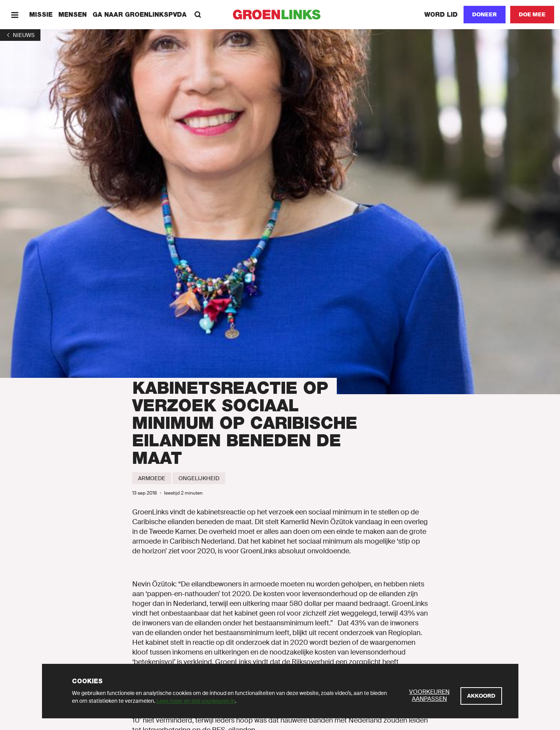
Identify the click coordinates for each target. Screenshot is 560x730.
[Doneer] (485, 15)
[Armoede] (152, 478)
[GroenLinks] (280, 15)
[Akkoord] (481, 696)
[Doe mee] (532, 15)
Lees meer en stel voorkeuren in (196, 701)
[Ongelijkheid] (199, 478)
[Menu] (15, 15)
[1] (20, 35)
